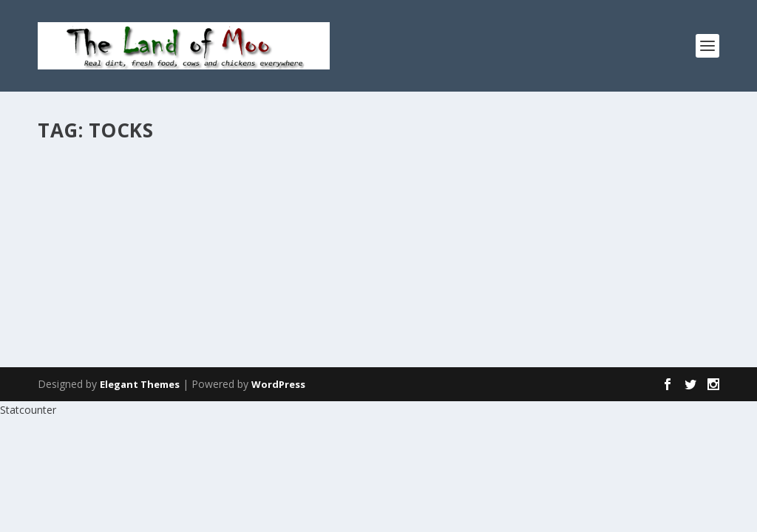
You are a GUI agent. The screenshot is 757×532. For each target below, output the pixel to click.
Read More (91, 273)
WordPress (278, 384)
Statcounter (28, 410)
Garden (177, 197)
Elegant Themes (140, 384)
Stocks (77, 174)
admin (78, 197)
